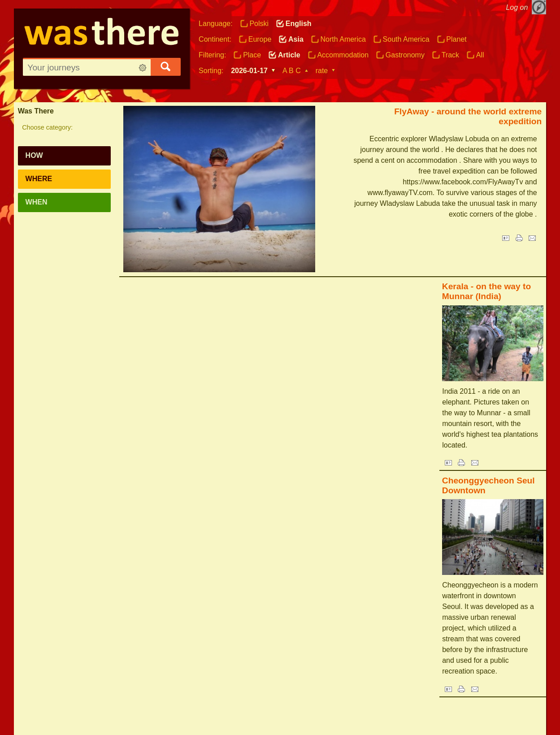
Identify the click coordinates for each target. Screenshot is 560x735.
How (34, 155)
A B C (292, 71)
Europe (260, 39)
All (480, 55)
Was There (36, 111)
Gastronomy (405, 55)
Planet (456, 39)
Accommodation (343, 55)
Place (252, 55)
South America (406, 39)
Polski (259, 24)
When (37, 202)
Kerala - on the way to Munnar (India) (486, 291)
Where (39, 179)
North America (343, 39)
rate (322, 71)
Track (450, 55)
